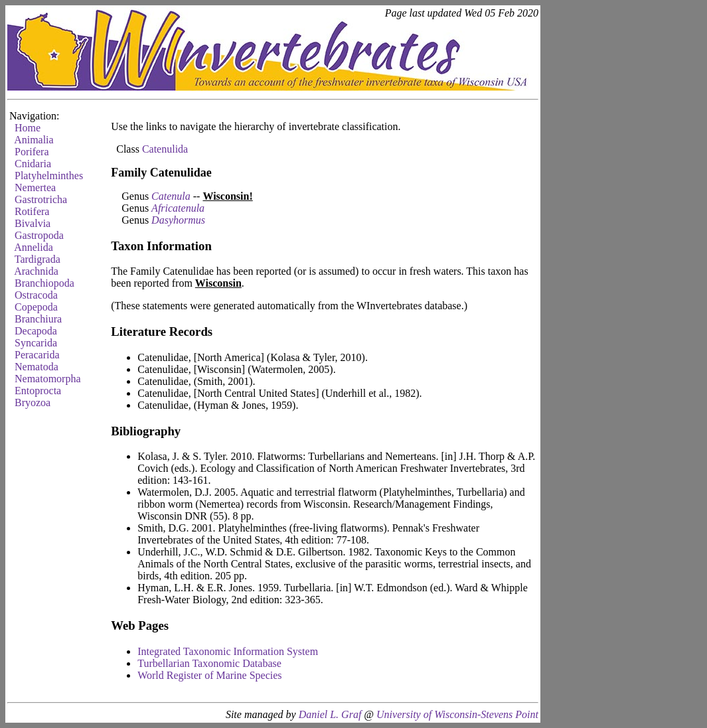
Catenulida (165, 149)
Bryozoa (33, 402)
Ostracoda (36, 295)
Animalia (34, 140)
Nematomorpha (48, 379)
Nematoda (37, 367)
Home (28, 128)
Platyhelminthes (49, 176)
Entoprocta (38, 391)
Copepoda (36, 307)
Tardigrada (38, 259)
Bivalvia (33, 223)
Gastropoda (39, 235)
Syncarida (36, 343)
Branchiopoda (44, 283)
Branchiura (38, 319)
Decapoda (36, 331)
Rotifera (32, 211)
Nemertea (35, 187)
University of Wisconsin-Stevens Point (457, 714)
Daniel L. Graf (330, 714)
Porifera (32, 152)
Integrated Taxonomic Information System (228, 651)
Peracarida (37, 355)
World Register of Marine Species (209, 675)
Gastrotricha (41, 199)
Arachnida (36, 271)
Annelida (34, 247)
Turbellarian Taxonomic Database (209, 663)
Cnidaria (33, 164)
